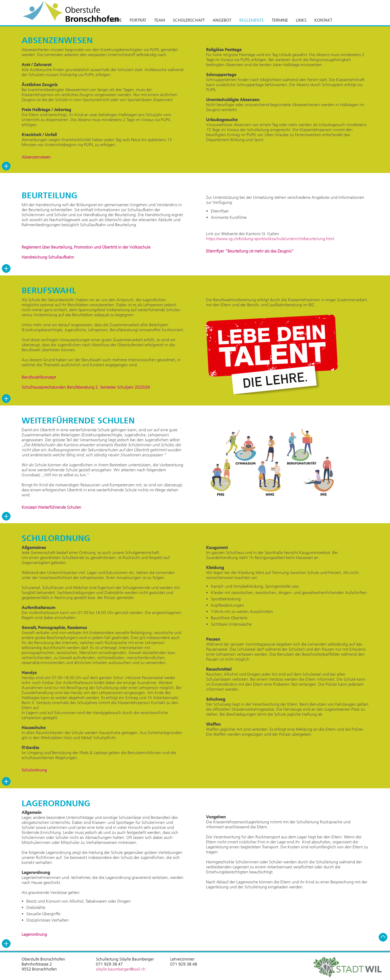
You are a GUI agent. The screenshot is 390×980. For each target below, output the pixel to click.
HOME (116, 20)
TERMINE (280, 20)
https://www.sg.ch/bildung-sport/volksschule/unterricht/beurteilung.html (270, 239)
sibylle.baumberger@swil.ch (121, 969)
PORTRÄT (138, 20)
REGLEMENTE (252, 20)
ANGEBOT (222, 20)
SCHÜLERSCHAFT (189, 20)
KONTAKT (323, 20)
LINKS (301, 20)
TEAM (160, 20)
